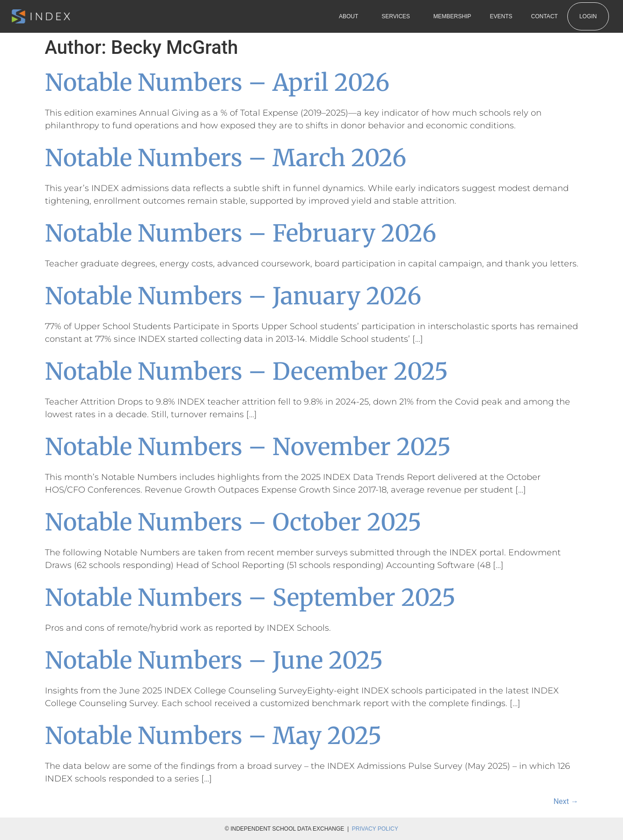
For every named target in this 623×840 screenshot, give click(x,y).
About (351, 16)
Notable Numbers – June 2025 (214, 660)
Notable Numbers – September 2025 (250, 598)
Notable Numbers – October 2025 (233, 522)
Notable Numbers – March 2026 (226, 158)
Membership (452, 16)
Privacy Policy (375, 829)
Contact (545, 16)
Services (398, 16)
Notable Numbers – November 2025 (248, 447)
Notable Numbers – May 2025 (213, 736)
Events (501, 16)
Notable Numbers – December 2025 (246, 372)
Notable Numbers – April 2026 (217, 83)
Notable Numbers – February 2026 (241, 233)
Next (566, 801)
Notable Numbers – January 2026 (233, 296)
